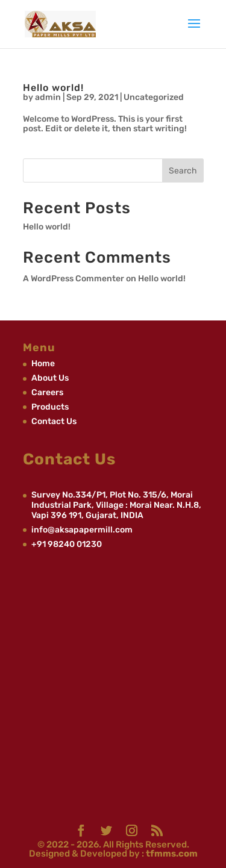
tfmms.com (171, 854)
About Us (50, 378)
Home (43, 364)
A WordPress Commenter (74, 279)
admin (48, 97)
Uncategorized (154, 97)
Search (183, 171)
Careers (47, 392)
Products (50, 407)
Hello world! (53, 88)
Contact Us (54, 421)
